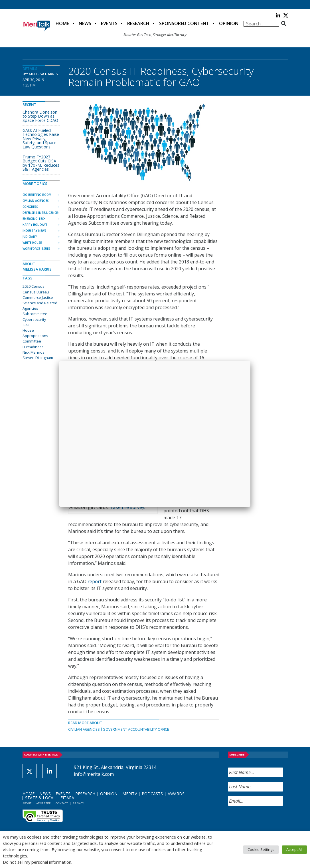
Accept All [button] (294, 849)
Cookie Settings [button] (261, 849)
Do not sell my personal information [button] (37, 862)
